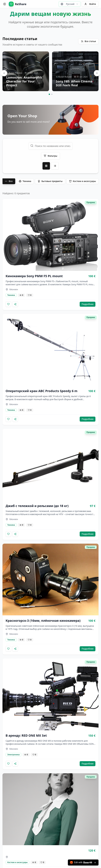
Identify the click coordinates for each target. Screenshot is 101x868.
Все (9, 181)
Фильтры (50, 156)
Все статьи (88, 41)
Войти (90, 4)
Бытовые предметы (50, 181)
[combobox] (70, 4)
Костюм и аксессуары (82, 181)
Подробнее (88, 304)
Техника (25, 181)
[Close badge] (95, 863)
